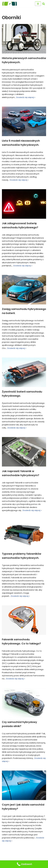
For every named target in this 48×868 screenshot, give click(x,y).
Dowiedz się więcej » (26, 97)
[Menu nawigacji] (38, 4)
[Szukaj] (44, 4)
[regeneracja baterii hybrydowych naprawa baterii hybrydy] (10, 4)
